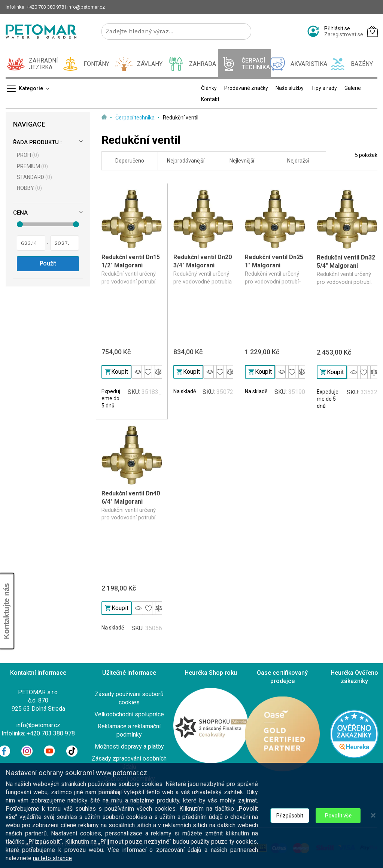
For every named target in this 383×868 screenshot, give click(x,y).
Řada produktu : (37, 142)
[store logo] (41, 31)
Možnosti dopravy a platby (129, 746)
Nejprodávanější (186, 161)
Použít (48, 263)
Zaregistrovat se (344, 34)
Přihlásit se (337, 28)
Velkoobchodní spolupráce (129, 714)
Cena (20, 213)
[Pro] (65, 243)
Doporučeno (130, 161)
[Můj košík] (373, 31)
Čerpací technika (136, 118)
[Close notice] (373, 820)
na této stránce (52, 863)
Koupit (117, 372)
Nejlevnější (242, 161)
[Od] (31, 243)
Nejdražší (298, 161)
